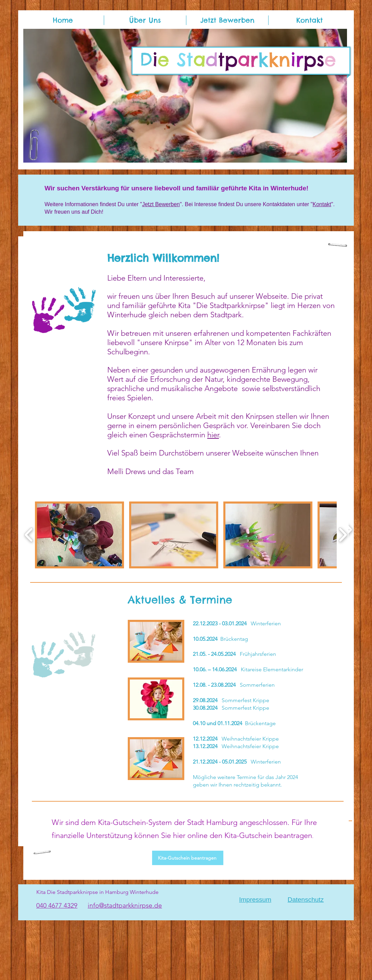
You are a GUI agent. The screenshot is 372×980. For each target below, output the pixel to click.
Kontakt (322, 204)
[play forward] (343, 535)
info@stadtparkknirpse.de (125, 905)
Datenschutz (306, 900)
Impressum (255, 900)
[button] (185, 96)
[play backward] (29, 535)
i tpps (238, 59)
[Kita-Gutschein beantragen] (188, 858)
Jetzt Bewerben (161, 204)
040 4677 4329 (57, 905)
